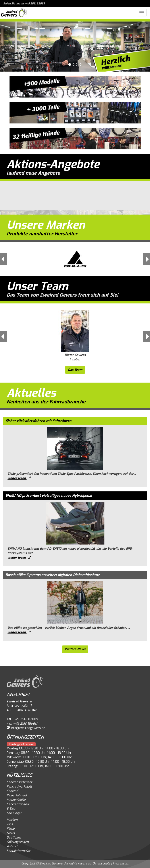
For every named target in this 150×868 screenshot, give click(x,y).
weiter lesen (19, 478)
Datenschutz (101, 863)
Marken (12, 820)
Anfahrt (12, 846)
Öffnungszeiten (18, 842)
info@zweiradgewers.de (28, 728)
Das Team (75, 370)
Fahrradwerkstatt (19, 787)
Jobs (10, 824)
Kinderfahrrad (17, 795)
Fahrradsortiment (19, 782)
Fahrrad (12, 791)
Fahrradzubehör (18, 804)
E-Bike (11, 809)
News (11, 833)
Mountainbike (16, 800)
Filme (11, 829)
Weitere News (75, 649)
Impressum (121, 863)
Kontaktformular (18, 851)
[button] (11, 47)
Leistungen (14, 813)
